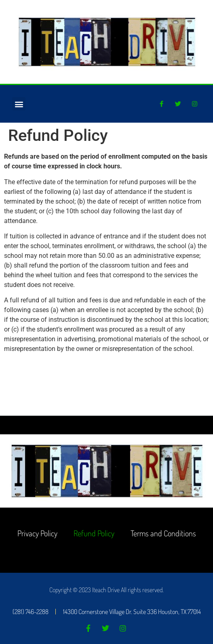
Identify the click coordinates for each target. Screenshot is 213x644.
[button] (19, 104)
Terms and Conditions (163, 533)
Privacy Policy (37, 533)
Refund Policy (94, 533)
